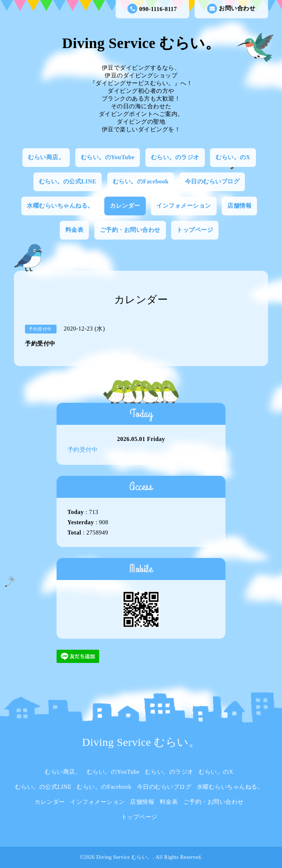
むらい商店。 (46, 157)
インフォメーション (184, 206)
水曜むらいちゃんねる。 (60, 206)
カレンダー (125, 206)
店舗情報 (239, 206)
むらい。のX (233, 157)
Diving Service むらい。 (141, 43)
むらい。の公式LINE (68, 181)
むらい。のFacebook (141, 181)
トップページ (195, 230)
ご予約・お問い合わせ (130, 230)
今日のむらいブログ (212, 181)
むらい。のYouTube (108, 157)
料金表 (75, 230)
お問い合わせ (231, 9)
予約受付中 (83, 450)
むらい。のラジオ (175, 157)
